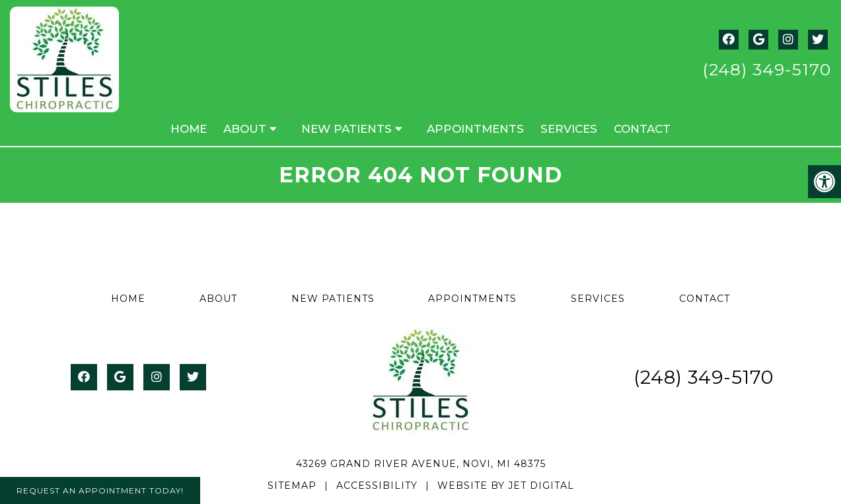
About (245, 129)
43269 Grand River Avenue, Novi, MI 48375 (421, 464)
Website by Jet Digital (506, 486)
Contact (642, 129)
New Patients (347, 129)
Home (189, 129)
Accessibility (377, 486)
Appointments (475, 129)
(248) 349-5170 (767, 69)
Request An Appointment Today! (100, 490)
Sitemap (292, 486)
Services (569, 129)
